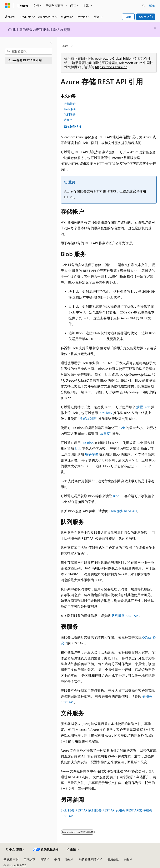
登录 (152, 5)
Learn (65, 46)
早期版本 (29, 859)
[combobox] (29, 51)
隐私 (68, 859)
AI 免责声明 (11, 859)
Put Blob (87, 443)
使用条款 (113, 859)
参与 (57, 859)
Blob (122, 428)
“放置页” (105, 433)
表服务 (68, 120)
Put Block (106, 413)
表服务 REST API (127, 810)
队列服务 (70, 114)
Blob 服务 (70, 109)
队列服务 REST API (125, 616)
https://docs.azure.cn (111, 67)
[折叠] (51, 43)
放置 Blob (143, 407)
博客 (43, 859)
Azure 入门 (146, 17)
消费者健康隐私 (89, 859)
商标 (127, 859)
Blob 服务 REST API (123, 511)
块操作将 (91, 454)
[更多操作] (153, 46)
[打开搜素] (143, 6)
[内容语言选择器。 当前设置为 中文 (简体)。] (15, 850)
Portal (128, 17)
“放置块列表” (88, 419)
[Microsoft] (8, 6)
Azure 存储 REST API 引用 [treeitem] (25, 60)
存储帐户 (70, 104)
